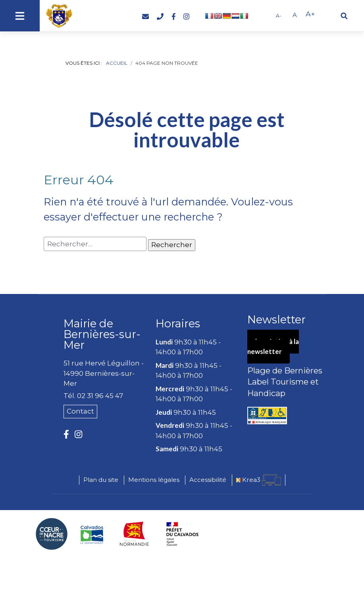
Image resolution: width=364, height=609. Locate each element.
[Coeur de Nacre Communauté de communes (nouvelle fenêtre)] (52, 534)
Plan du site (101, 480)
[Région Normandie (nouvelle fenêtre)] (135, 534)
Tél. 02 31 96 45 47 (93, 396)
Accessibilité (208, 480)
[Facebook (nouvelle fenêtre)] (174, 17)
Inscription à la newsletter (274, 347)
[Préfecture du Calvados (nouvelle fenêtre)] (182, 534)
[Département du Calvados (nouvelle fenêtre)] (92, 534)
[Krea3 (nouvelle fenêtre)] (259, 480)
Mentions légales (154, 480)
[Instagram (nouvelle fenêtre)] (186, 17)
